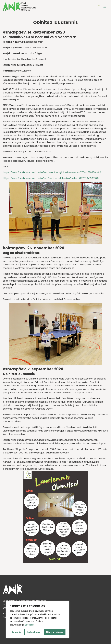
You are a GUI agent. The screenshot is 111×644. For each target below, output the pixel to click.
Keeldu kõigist (34, 632)
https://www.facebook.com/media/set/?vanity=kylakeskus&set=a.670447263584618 (52, 172)
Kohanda (17, 632)
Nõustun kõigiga (55, 632)
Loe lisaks (30, 625)
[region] (38, 620)
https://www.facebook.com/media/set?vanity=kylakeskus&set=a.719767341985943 (51, 178)
